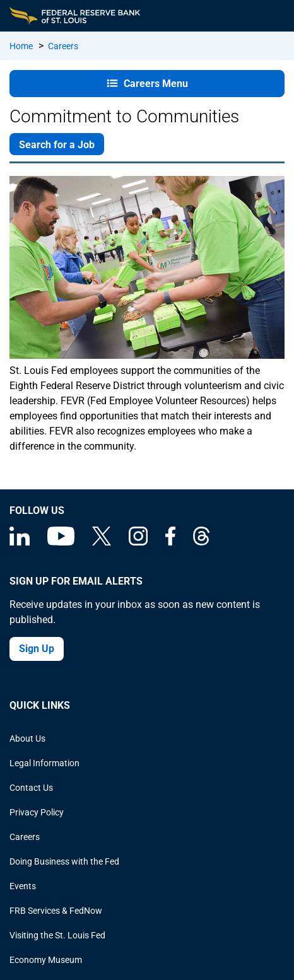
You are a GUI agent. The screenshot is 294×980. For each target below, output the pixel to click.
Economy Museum (46, 960)
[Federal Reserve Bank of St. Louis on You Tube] (61, 542)
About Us (27, 738)
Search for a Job (57, 145)
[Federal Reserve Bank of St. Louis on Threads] (201, 542)
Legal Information (44, 763)
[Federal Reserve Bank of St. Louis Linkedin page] (20, 542)
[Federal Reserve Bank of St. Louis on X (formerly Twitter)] (102, 542)
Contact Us (31, 788)
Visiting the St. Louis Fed (57, 935)
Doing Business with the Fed (64, 861)
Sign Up (37, 649)
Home (21, 46)
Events (23, 886)
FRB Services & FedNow (56, 911)
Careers (63, 46)
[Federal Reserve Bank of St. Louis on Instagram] (138, 542)
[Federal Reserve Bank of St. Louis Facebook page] (170, 542)
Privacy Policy (37, 812)
